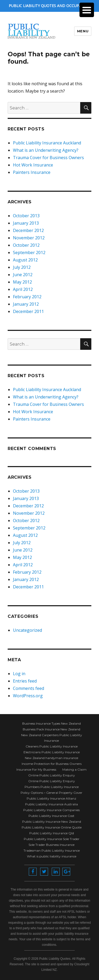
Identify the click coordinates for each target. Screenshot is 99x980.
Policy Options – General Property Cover (51, 793)
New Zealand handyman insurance (51, 758)
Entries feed (25, 681)
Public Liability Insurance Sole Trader (52, 839)
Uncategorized (27, 630)
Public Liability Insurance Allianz (51, 798)
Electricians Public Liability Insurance (52, 752)
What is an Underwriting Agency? (46, 150)
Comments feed (29, 688)
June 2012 (23, 275)
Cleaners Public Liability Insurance (52, 746)
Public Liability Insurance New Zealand (52, 822)
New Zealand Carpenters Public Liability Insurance (52, 738)
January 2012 (26, 304)
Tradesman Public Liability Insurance (52, 850)
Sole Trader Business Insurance (51, 845)
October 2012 (26, 245)
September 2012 (29, 252)
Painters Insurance (32, 172)
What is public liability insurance (52, 856)
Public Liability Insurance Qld (52, 833)
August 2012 (25, 260)
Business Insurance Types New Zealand (51, 723)
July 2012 (22, 267)
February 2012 (27, 297)
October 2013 (26, 216)
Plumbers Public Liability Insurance (52, 787)
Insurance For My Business (36, 769)
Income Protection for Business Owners (52, 764)
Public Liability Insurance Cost (51, 816)
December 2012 (28, 230)
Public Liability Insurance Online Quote (52, 827)
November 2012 (29, 238)
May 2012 (22, 282)
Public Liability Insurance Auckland (47, 143)
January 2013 (26, 223)
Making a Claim (74, 769)
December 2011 (28, 311)
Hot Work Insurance (33, 165)
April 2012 (23, 289)
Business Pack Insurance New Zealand (51, 729)
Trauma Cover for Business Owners (48, 158)
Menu (83, 31)
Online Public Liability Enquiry (52, 775)
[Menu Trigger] (87, 10)
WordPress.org (28, 696)
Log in (19, 674)
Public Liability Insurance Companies (51, 810)
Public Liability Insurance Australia (51, 804)
